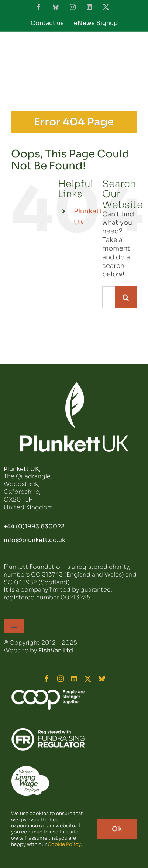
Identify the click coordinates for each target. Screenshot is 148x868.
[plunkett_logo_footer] (74, 385)
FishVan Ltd (56, 650)
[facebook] (47, 679)
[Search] (126, 297)
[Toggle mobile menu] (133, 49)
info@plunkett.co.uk (35, 540)
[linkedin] (74, 679)
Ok (117, 829)
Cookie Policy (64, 844)
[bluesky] (102, 679)
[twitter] (88, 679)
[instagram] (61, 679)
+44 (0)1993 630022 (34, 526)
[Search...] (109, 297)
